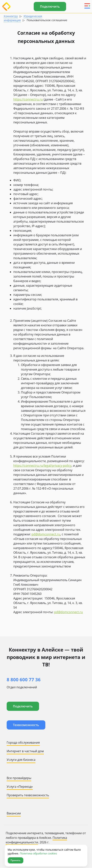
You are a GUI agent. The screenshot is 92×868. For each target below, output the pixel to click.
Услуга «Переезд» (20, 787)
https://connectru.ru (28, 99)
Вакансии (14, 813)
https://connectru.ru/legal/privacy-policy (42, 466)
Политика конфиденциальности (36, 840)
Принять (15, 860)
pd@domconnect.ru (46, 534)
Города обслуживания (23, 743)
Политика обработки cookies (38, 853)
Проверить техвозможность (28, 795)
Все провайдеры (19, 778)
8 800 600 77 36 (24, 679)
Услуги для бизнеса (21, 760)
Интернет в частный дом (25, 751)
